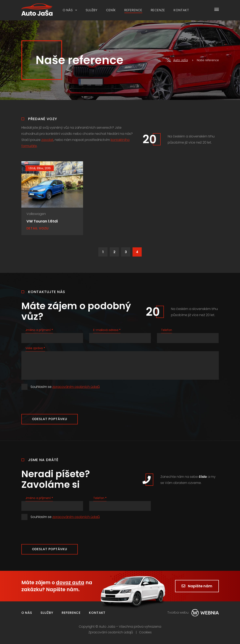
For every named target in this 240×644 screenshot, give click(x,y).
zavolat (47, 140)
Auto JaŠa (177, 60)
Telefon (167, 330)
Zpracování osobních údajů (111, 632)
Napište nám (197, 586)
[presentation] (52, 402)
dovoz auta (70, 583)
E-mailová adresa (107, 330)
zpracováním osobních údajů (76, 387)
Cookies (145, 632)
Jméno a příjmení (39, 330)
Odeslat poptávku (50, 419)
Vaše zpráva (35, 348)
